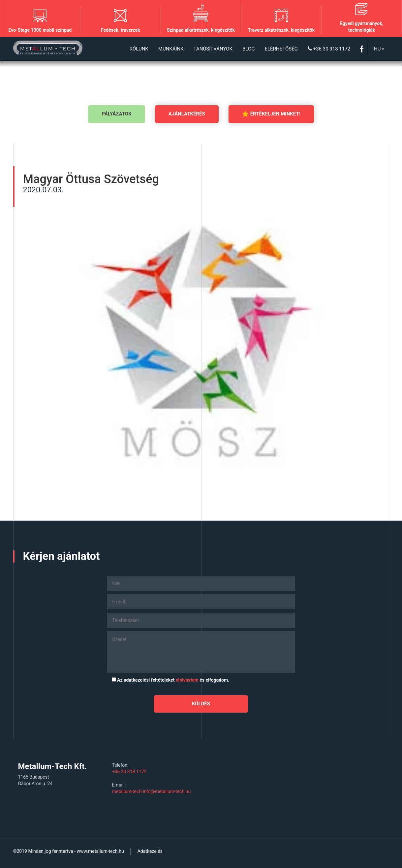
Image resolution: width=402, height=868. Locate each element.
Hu (379, 49)
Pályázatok (116, 114)
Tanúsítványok (213, 49)
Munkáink (171, 49)
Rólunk (139, 49)
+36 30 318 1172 (329, 49)
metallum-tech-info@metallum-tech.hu (152, 791)
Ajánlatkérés (187, 114)
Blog (249, 49)
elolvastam (187, 680)
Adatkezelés (150, 851)
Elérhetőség (281, 49)
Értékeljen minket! (271, 114)
